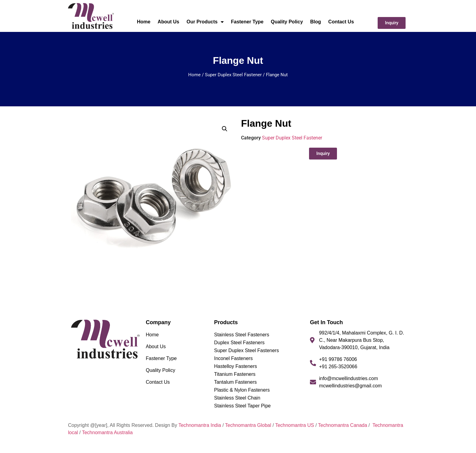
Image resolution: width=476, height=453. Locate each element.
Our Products (205, 22)
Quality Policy (287, 22)
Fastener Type (247, 22)
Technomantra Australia (107, 432)
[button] (225, 129)
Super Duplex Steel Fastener (233, 75)
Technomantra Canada (342, 425)
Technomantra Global (248, 425)
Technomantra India (200, 425)
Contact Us (341, 22)
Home (144, 22)
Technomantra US (294, 425)
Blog (316, 22)
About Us (168, 22)
